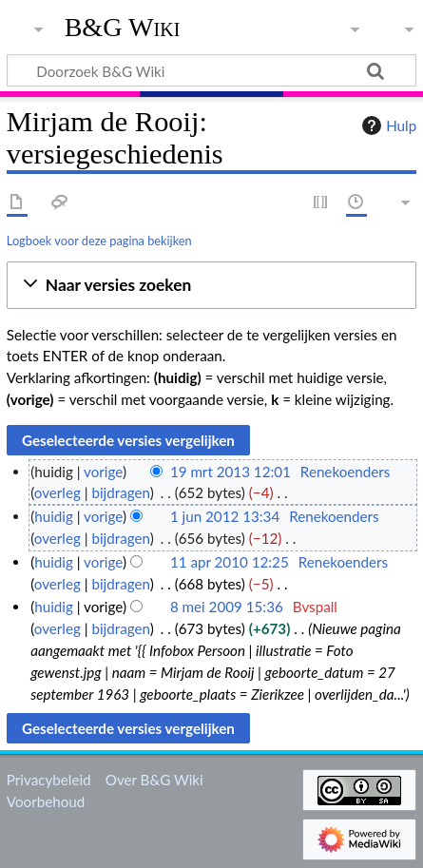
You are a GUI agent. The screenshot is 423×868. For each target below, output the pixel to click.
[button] (211, 286)
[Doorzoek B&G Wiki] (211, 70)
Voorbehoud (46, 801)
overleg (58, 492)
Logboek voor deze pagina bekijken (99, 241)
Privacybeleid (49, 780)
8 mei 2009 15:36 (227, 607)
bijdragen (120, 492)
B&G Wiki (123, 28)
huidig (54, 516)
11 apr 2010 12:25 (230, 562)
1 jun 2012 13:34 (225, 516)
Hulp (387, 125)
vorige (103, 472)
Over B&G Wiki (154, 780)
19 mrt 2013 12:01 (231, 472)
